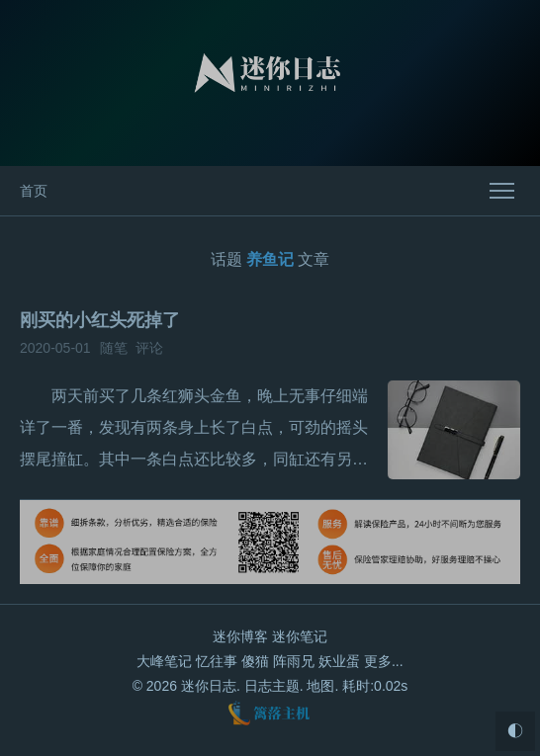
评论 (149, 348)
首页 (34, 191)
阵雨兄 (294, 661)
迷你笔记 (300, 636)
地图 (320, 686)
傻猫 (255, 661)
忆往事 (217, 661)
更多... (384, 661)
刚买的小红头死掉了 (100, 320)
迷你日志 (209, 686)
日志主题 (272, 686)
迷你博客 (240, 636)
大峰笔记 (164, 661)
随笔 (114, 348)
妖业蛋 (339, 661)
